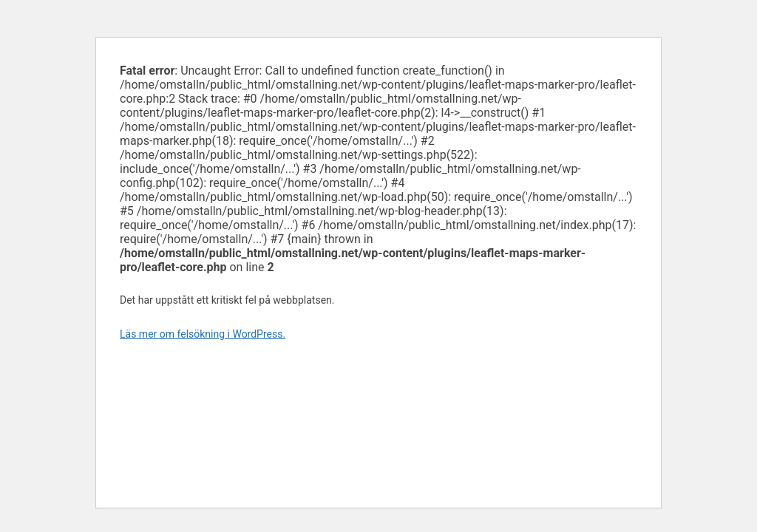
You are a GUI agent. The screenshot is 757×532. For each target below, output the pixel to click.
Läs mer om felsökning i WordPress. (203, 334)
